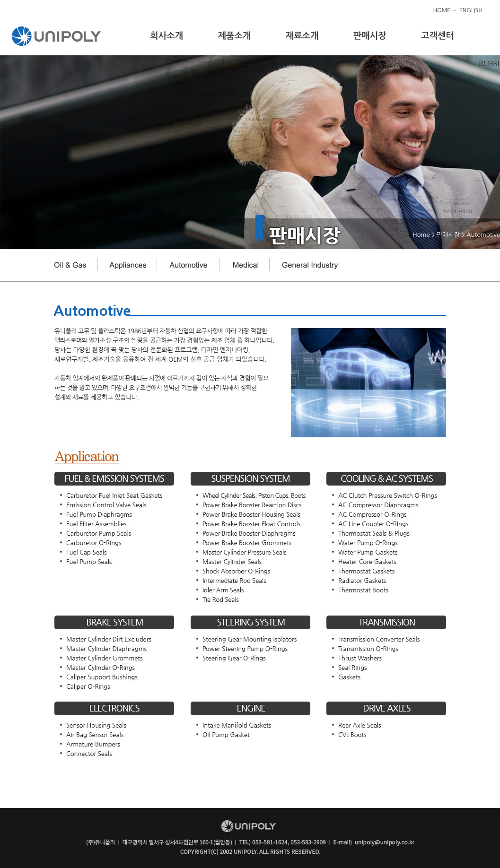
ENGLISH (471, 10)
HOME (442, 10)
